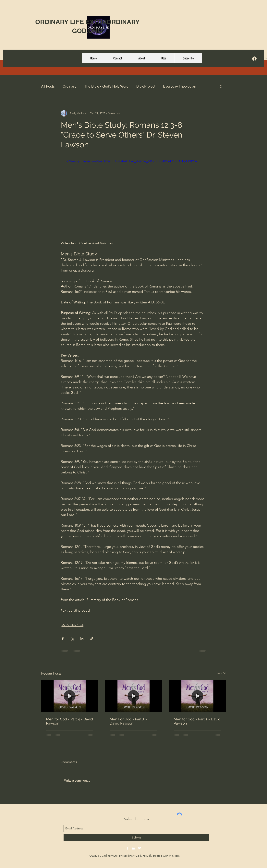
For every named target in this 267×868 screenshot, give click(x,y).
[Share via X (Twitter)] (72, 639)
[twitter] (140, 848)
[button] (221, 86)
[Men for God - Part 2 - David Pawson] (197, 696)
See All (222, 673)
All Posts (48, 86)
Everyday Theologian (180, 86)
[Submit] (136, 838)
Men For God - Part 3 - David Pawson (128, 721)
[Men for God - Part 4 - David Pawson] (70, 696)
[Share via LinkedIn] (82, 639)
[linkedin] (134, 848)
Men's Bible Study (73, 625)
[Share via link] (92, 639)
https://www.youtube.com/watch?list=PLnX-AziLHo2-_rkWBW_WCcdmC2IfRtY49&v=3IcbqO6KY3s (129, 161)
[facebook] (128, 848)
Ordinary (69, 86)
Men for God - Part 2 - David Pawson (197, 721)
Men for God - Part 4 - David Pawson (69, 721)
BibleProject (146, 86)
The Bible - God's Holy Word (106, 86)
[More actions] (204, 113)
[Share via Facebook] (63, 639)
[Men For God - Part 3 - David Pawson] (133, 696)
